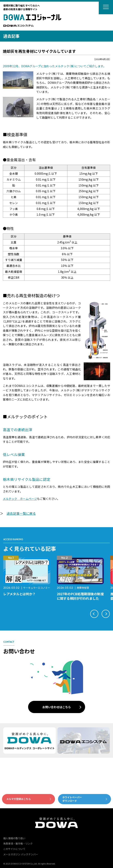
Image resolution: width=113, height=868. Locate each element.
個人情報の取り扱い (14, 838)
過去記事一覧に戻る (21, 513)
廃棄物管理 (83, 588)
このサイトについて (14, 849)
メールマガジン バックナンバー (21, 854)
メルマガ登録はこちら (19, 799)
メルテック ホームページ (20, 499)
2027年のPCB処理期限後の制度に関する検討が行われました (80, 596)
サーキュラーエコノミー (37, 588)
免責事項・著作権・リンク (18, 843)
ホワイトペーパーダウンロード (72, 799)
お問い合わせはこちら (57, 707)
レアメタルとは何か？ (19, 594)
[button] (94, 614)
